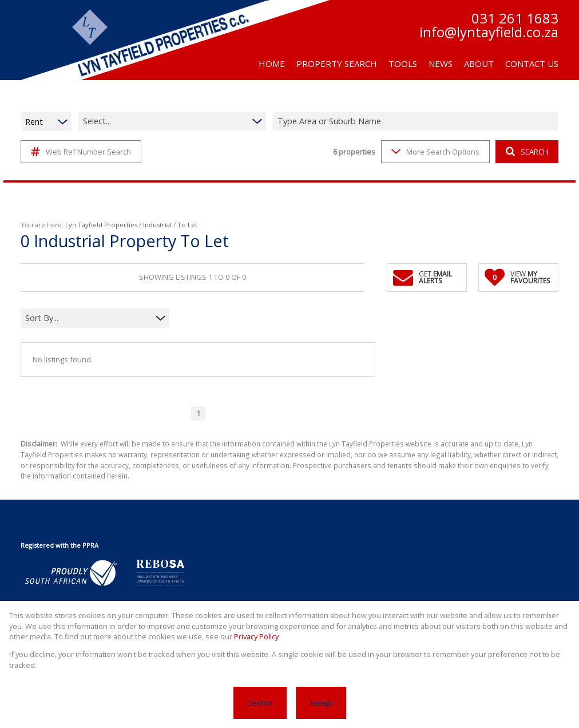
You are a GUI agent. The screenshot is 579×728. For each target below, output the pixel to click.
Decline (260, 703)
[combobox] (417, 122)
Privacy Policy (256, 636)
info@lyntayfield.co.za (489, 32)
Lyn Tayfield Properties (101, 225)
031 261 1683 (515, 18)
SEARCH (527, 152)
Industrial (157, 225)
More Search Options (435, 152)
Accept (321, 703)
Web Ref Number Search (81, 152)
